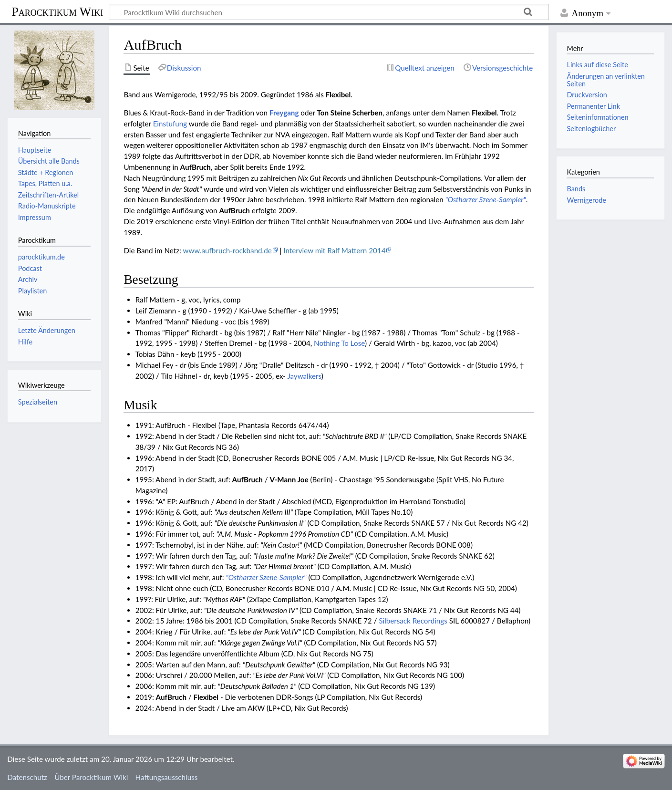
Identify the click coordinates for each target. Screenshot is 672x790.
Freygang (284, 113)
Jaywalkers (304, 376)
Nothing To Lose (339, 343)
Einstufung (170, 124)
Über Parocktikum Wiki (91, 777)
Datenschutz (27, 777)
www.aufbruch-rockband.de (227, 250)
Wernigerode (586, 200)
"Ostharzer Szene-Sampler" (486, 199)
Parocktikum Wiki (57, 11)
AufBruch (196, 167)
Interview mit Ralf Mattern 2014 (334, 250)
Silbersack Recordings (413, 621)
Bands (576, 189)
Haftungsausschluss (167, 777)
